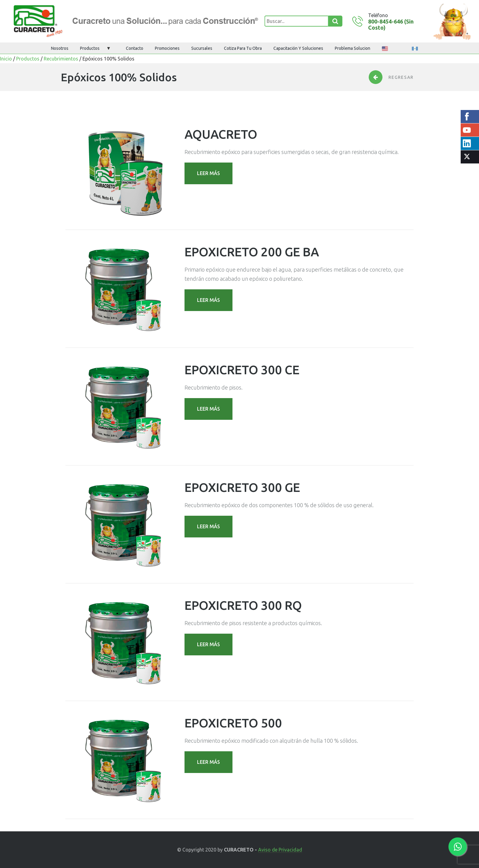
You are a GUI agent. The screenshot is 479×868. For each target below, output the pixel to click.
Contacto (135, 48)
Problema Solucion (353, 48)
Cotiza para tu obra (243, 48)
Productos (90, 48)
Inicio (6, 59)
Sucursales (202, 48)
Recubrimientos (61, 59)
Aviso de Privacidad (280, 850)
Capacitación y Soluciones (298, 48)
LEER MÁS (208, 173)
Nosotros (60, 48)
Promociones (167, 48)
